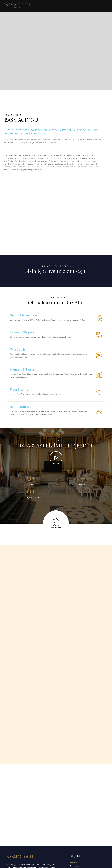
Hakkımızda (74, 866)
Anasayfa (74, 862)
